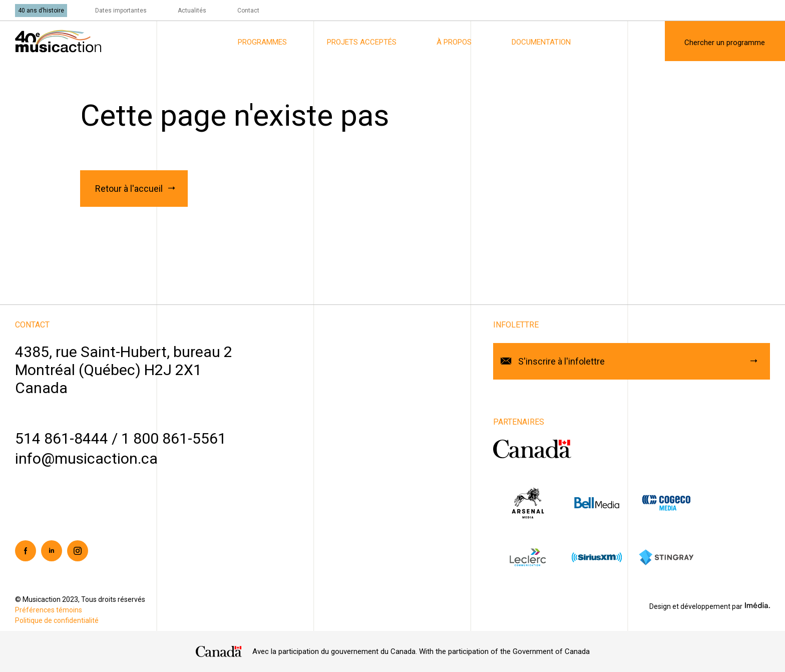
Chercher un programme (725, 43)
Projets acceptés (362, 42)
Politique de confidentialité (57, 620)
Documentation (541, 42)
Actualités (192, 11)
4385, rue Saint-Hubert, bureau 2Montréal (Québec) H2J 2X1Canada (124, 370)
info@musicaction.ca (86, 458)
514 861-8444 (62, 438)
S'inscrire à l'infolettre (561, 361)
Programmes (262, 42)
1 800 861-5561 (174, 438)
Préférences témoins (49, 610)
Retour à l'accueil (129, 189)
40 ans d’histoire (41, 11)
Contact (248, 11)
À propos (454, 42)
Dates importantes (121, 11)
